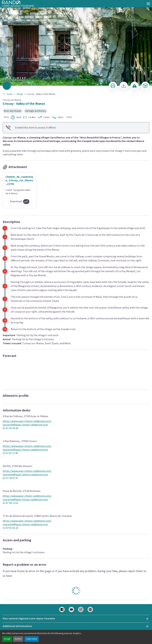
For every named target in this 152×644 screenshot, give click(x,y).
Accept (7, 639)
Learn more (32, 639)
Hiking (20, 94)
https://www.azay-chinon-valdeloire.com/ (27, 421)
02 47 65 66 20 (10, 528)
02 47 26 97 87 (10, 478)
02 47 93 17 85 (10, 453)
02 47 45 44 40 (10, 428)
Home (10, 94)
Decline (18, 639)
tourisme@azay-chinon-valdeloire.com (25, 425)
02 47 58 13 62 (10, 503)
